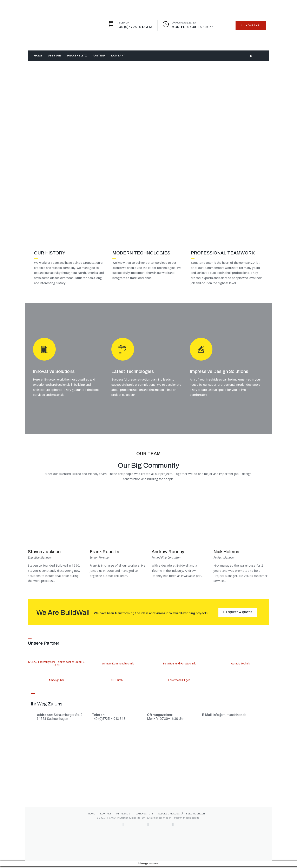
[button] (238, 614)
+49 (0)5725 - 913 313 (135, 27)
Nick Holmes (226, 554)
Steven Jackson (44, 554)
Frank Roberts (104, 554)
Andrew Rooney (168, 554)
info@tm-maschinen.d (229, 717)
